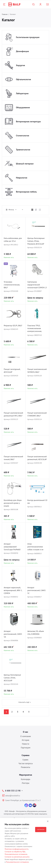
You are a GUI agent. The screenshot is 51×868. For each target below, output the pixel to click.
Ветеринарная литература (28, 121)
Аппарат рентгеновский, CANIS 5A (13, 634)
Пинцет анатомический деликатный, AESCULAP (37, 458)
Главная (5, 14)
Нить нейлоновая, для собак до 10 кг (13, 240)
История (25, 740)
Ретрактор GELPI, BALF (13, 325)
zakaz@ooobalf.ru (13, 796)
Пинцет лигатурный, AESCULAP (12, 371)
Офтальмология (23, 79)
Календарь (26, 779)
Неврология (22, 178)
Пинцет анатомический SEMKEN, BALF (37, 371)
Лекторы (25, 783)
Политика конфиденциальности (17, 849)
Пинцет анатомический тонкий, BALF (13, 458)
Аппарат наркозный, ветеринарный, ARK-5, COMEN (13, 590)
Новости (26, 744)
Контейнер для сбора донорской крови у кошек (13, 503)
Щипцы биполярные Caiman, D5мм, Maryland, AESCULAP (36, 241)
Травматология (23, 150)
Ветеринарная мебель (26, 192)
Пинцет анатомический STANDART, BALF (37, 414)
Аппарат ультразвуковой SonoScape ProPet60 (12, 547)
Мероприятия (26, 775)
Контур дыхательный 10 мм (37, 502)
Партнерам (26, 748)
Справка (25, 755)
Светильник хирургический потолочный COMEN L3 (37, 285)
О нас (25, 732)
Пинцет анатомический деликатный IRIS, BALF (13, 414)
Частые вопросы (26, 763)
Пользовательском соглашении (17, 862)
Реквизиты (25, 767)
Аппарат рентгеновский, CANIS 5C (36, 590)
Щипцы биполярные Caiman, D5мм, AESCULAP (12, 678)
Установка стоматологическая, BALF (12, 285)
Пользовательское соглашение (16, 854)
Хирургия (20, 65)
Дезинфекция (22, 51)
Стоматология (23, 136)
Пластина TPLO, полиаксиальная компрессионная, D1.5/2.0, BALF (35, 329)
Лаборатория (22, 93)
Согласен (41, 829)
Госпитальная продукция (28, 37)
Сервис (25, 760)
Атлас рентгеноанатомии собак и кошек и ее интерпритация (35, 547)
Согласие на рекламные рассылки (17, 857)
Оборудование (23, 107)
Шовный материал (25, 164)
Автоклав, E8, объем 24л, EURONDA (36, 633)
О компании (26, 736)
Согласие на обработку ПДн (15, 852)
